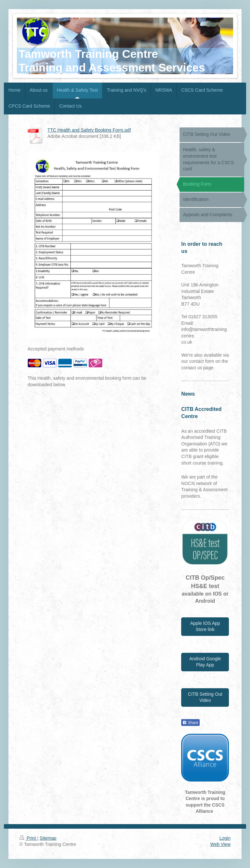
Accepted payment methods (56, 349)
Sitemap (48, 838)
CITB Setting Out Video (205, 697)
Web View (220, 844)
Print (28, 838)
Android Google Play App (205, 662)
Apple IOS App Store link (205, 626)
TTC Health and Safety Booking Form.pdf (89, 130)
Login (225, 838)
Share (190, 723)
